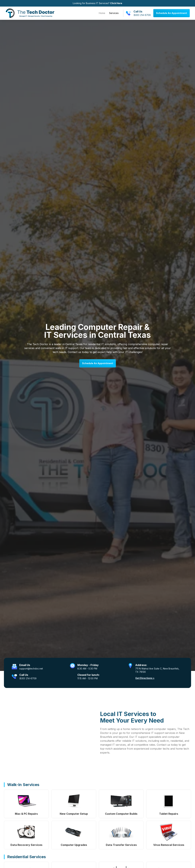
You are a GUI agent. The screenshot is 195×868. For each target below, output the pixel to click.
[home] (30, 13)
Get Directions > (145, 678)
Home (102, 13)
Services (114, 13)
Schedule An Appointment (172, 13)
